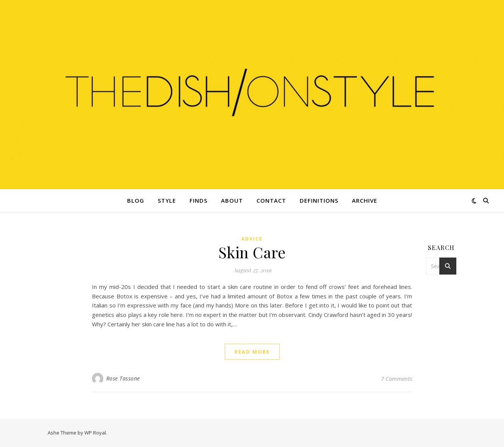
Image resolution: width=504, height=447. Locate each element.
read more (252, 352)
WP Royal (95, 433)
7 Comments (397, 379)
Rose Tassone (123, 378)
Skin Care (252, 252)
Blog (136, 200)
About (232, 200)
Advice (252, 239)
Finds (198, 200)
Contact (271, 200)
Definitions (319, 200)
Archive (365, 200)
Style (167, 200)
